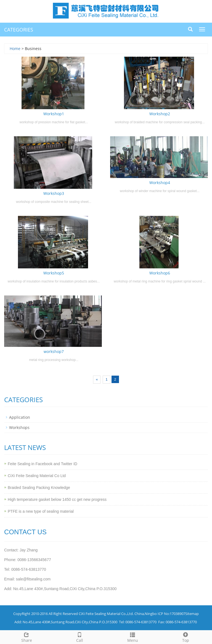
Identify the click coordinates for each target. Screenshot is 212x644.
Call (79, 637)
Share (26, 637)
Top (185, 637)
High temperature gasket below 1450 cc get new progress (57, 499)
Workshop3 (54, 193)
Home (15, 49)
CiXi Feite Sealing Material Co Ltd (37, 476)
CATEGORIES (19, 30)
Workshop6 (160, 273)
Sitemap (192, 614)
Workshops (19, 427)
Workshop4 (160, 183)
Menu (132, 637)
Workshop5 (54, 273)
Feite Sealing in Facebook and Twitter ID (43, 464)
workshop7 (54, 351)
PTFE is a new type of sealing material (41, 511)
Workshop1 (54, 114)
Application (20, 417)
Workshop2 (160, 114)
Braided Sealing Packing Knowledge (39, 488)
